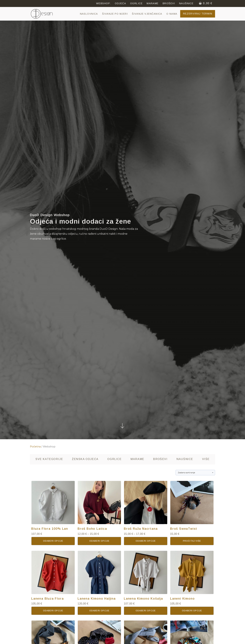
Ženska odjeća (85, 459)
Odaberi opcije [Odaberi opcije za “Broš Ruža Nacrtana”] (146, 541)
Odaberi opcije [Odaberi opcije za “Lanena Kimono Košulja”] (146, 611)
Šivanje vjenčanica (147, 14)
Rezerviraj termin (198, 14)
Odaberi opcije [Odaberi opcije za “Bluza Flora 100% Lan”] (53, 541)
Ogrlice (114, 459)
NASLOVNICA (89, 14)
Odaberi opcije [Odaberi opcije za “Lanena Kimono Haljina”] (99, 611)
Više (206, 459)
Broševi (169, 3)
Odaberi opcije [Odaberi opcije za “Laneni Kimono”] (192, 611)
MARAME (153, 3)
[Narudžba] (195, 473)
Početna (35, 447)
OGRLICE (136, 3)
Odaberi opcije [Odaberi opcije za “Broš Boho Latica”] (99, 541)
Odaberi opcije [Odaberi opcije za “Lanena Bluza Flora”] (53, 611)
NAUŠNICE (186, 3)
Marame (137, 459)
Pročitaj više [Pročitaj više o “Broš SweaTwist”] (192, 541)
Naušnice (185, 459)
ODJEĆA (120, 3)
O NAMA (172, 14)
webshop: (104, 3)
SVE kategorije (49, 459)
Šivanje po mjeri (115, 14)
